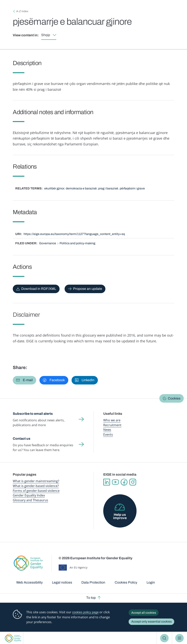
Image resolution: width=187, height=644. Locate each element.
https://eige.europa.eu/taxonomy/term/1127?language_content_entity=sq (74, 234)
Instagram (133, 482)
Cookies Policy (126, 582)
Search (164, 638)
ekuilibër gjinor (54, 188)
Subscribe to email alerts (33, 414)
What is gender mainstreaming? (36, 481)
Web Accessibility (29, 582)
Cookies (174, 398)
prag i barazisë (108, 188)
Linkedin (107, 482)
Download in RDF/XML (39, 289)
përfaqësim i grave (132, 188)
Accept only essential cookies (152, 622)
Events (108, 434)
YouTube (115, 482)
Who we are (112, 420)
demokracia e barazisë (81, 188)
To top (91, 598)
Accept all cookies (144, 613)
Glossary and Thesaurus (30, 500)
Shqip (46, 35)
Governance (48, 243)
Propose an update (88, 289)
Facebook (124, 482)
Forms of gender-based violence (36, 491)
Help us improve (120, 516)
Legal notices (62, 582)
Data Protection (93, 582)
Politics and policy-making (77, 243)
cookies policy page (85, 612)
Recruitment (112, 425)
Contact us (22, 439)
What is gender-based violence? (36, 486)
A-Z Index (22, 11)
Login (151, 582)
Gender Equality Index (29, 495)
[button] (24, 380)
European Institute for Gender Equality (13, 638)
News (107, 430)
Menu (179, 638)
